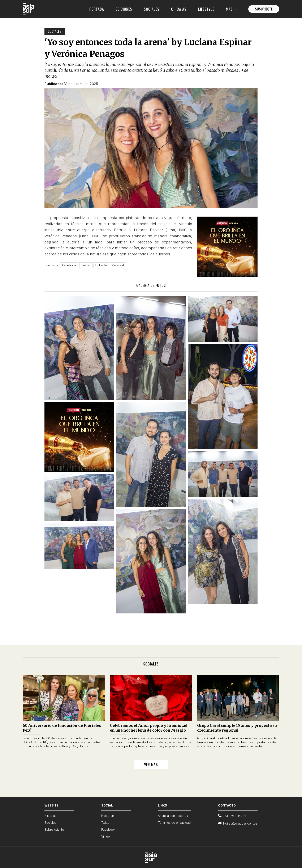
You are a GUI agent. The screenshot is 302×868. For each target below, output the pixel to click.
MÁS (231, 9)
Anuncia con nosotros (173, 816)
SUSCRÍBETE (264, 9)
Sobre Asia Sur (55, 829)
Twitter (106, 823)
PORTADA (97, 9)
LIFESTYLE (206, 9)
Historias (50, 816)
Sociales (55, 31)
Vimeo (106, 836)
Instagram (108, 816)
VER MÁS (151, 765)
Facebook (108, 829)
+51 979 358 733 (232, 816)
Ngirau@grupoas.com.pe (238, 823)
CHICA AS (179, 9)
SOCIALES (152, 9)
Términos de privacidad (174, 823)
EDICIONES (124, 9)
